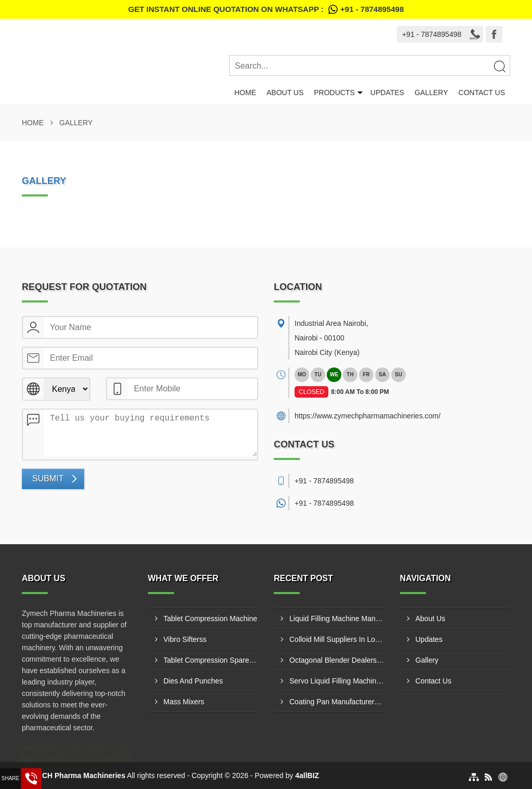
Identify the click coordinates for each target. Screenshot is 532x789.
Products (334, 93)
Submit (48, 478)
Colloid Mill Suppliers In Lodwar (337, 639)
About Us (285, 93)
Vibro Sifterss (185, 639)
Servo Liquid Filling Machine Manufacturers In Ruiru (337, 681)
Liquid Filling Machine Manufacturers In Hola (337, 619)
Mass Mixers (184, 702)
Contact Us (482, 93)
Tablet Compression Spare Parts (211, 660)
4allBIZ (307, 775)
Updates (387, 93)
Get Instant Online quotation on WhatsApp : (266, 9)
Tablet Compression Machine (211, 619)
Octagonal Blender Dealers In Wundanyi (337, 660)
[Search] (499, 66)
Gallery (431, 93)
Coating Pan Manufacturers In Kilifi (337, 702)
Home (245, 93)
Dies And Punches (193, 681)
